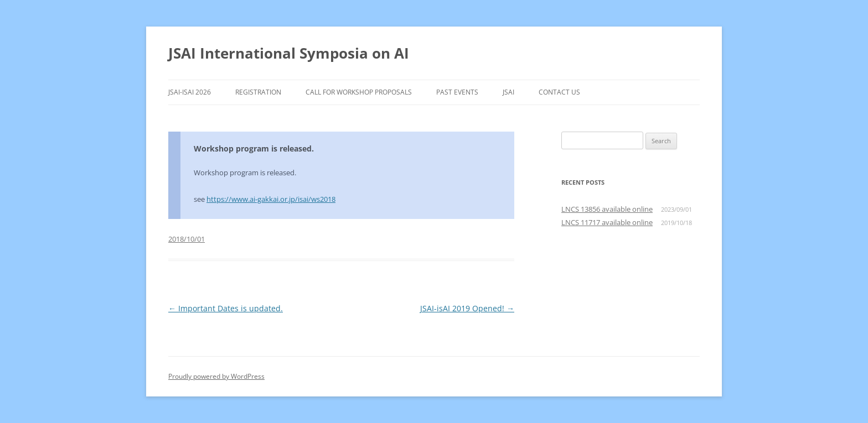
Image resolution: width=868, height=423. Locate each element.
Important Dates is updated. (226, 308)
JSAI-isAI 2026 (190, 92)
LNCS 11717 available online (607, 222)
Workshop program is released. (254, 148)
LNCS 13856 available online (607, 209)
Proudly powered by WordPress (216, 376)
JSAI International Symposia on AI (289, 53)
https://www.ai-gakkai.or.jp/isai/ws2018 (271, 199)
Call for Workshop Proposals (359, 92)
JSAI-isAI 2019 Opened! (467, 308)
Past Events (457, 92)
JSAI (508, 92)
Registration (258, 92)
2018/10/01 (187, 239)
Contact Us (559, 92)
